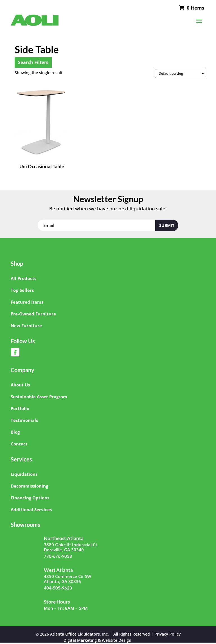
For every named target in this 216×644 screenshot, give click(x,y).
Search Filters (33, 62)
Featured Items (27, 302)
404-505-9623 (58, 588)
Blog (15, 432)
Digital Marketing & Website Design (97, 640)
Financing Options (30, 498)
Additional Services (31, 509)
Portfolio (20, 408)
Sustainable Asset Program (39, 397)
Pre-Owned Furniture (33, 314)
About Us (20, 385)
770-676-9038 (58, 556)
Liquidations (24, 474)
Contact (19, 444)
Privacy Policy (168, 634)
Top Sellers (22, 290)
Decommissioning (29, 486)
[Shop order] (180, 73)
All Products (23, 278)
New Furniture (26, 326)
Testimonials (24, 420)
